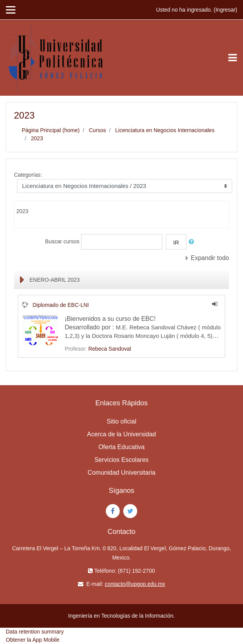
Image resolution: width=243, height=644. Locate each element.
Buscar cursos (62, 241)
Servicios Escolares (122, 460)
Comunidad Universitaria (122, 473)
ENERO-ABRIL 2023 (54, 280)
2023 (37, 138)
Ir (176, 242)
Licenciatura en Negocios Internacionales (165, 130)
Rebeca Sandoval (110, 349)
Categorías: (28, 175)
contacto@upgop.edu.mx (135, 584)
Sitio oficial (121, 421)
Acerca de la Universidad (122, 434)
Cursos (97, 130)
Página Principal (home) (51, 130)
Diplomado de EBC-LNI (61, 305)
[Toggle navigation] (233, 58)
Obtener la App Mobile (33, 640)
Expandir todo (210, 258)
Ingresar (225, 10)
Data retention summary (35, 632)
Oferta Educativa (122, 447)
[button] (193, 242)
